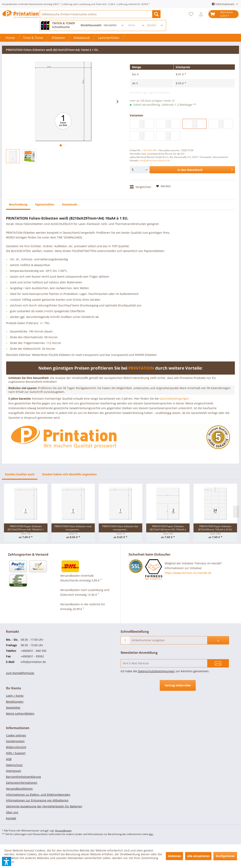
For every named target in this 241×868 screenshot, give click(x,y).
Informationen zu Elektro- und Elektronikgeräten (38, 795)
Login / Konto (15, 696)
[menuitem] (100, 14)
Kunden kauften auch (20, 474)
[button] (7, 861)
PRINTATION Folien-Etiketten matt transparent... (73, 528)
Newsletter (13, 708)
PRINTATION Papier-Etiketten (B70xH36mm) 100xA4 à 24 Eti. (215, 528)
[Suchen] (156, 14)
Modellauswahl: (91, 25)
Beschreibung (18, 204)
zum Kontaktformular (20, 673)
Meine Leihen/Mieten (20, 713)
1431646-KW (149, 150)
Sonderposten (15, 741)
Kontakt (11, 818)
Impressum (14, 771)
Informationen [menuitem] (224, 4)
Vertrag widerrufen (178, 685)
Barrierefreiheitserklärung (23, 777)
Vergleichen (140, 187)
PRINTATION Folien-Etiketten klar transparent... (120, 528)
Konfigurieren (225, 856)
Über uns (12, 812)
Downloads (70, 204)
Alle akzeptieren (198, 856)
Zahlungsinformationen (22, 783)
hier (151, 834)
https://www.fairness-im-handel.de (188, 573)
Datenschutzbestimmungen (156, 671)
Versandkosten (63, 831)
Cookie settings (16, 735)
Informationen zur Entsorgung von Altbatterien (37, 800)
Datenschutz (14, 765)
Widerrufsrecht (16, 747)
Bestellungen (15, 702)
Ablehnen (174, 856)
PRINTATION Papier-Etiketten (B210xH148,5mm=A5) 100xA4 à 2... (168, 528)
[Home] (10, 38)
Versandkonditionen (19, 789)
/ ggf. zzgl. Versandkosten (156, 93)
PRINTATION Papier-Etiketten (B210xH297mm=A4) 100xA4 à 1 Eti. (26, 528)
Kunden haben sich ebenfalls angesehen (69, 474)
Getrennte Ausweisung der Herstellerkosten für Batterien (44, 806)
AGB (9, 759)
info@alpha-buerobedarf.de (155, 160)
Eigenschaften (45, 204)
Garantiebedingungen (174, 399)
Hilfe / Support (16, 753)
